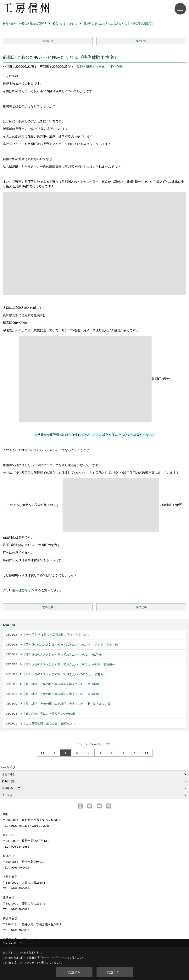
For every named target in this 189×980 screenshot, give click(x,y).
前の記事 (48, 41)
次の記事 (141, 41)
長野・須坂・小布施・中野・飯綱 (100, 67)
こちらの (28, 590)
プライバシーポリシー (52, 957)
